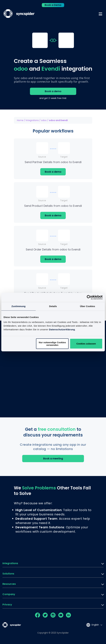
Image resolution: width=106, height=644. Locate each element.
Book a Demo (53, 5)
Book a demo (53, 91)
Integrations (32, 120)
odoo (44, 120)
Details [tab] (53, 306)
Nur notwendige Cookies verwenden (52, 344)
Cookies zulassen (86, 344)
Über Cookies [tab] (87, 306)
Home (20, 120)
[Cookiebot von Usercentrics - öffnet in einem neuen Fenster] (89, 297)
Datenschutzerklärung (62, 329)
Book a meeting (53, 459)
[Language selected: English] (94, 625)
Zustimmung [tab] (18, 306)
